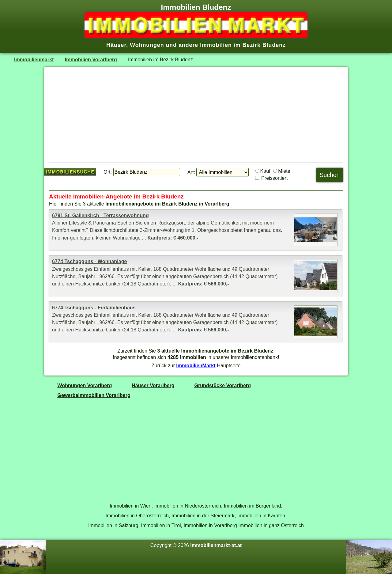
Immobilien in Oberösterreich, (138, 515)
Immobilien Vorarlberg (91, 59)
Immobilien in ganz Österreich (271, 525)
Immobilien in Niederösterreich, (188, 506)
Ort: (108, 172)
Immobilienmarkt (34, 59)
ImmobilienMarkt (196, 365)
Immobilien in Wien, (131, 506)
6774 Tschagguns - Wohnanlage (90, 261)
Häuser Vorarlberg (153, 385)
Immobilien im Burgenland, (253, 506)
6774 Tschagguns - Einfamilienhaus (94, 308)
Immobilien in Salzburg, (114, 525)
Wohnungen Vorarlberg (85, 385)
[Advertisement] (196, 115)
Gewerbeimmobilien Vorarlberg (94, 395)
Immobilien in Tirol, (162, 525)
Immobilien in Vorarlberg (210, 525)
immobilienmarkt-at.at (216, 545)
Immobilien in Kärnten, (262, 515)
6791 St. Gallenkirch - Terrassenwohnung (100, 215)
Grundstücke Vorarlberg (222, 385)
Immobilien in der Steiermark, (204, 515)
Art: (191, 172)
